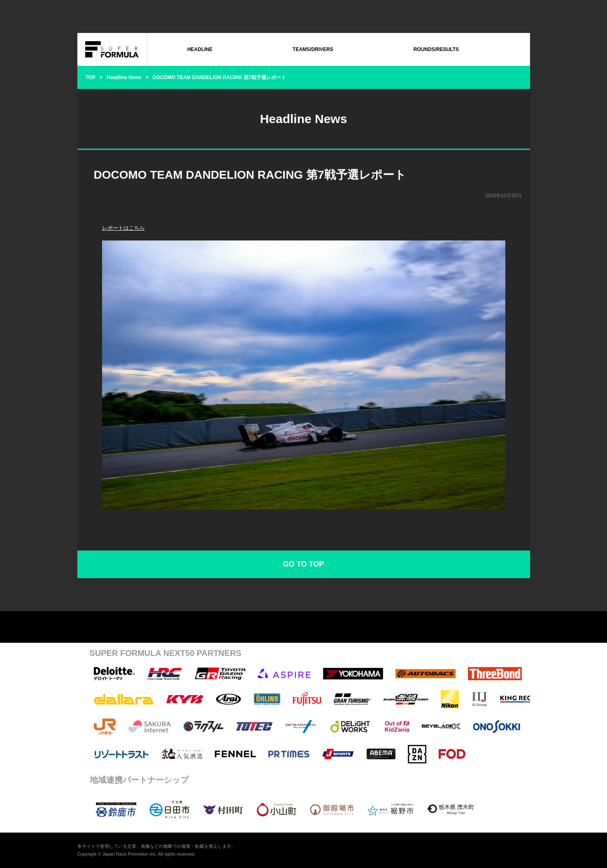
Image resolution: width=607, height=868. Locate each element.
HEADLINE (200, 49)
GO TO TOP (303, 564)
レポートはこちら (123, 228)
